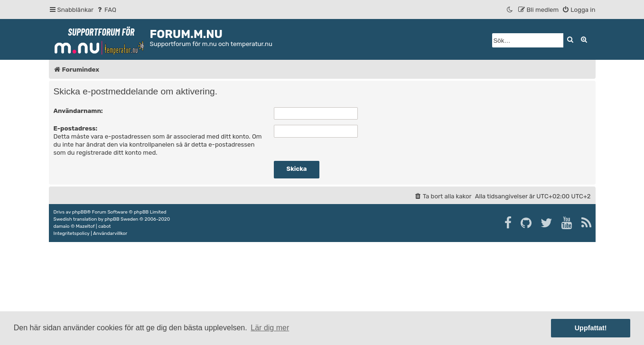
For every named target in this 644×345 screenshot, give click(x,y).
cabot (105, 226)
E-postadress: (76, 128)
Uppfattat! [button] (591, 328)
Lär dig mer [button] (270, 328)
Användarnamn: (78, 111)
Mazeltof (85, 226)
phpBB (79, 212)
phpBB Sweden (121, 219)
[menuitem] (106, 10)
